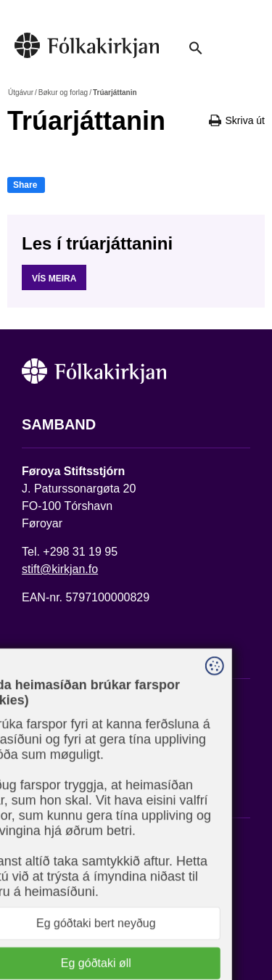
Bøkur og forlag (63, 92)
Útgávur (21, 92)
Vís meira (54, 279)
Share (25, 185)
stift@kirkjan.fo (60, 569)
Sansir (157, 927)
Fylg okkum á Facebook (83, 839)
